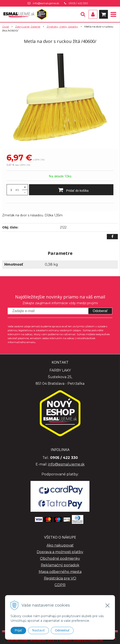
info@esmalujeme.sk (46, 3)
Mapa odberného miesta (60, 572)
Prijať (18, 630)
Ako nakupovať (60, 545)
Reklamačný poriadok (60, 565)
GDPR (60, 585)
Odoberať (100, 311)
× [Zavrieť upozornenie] (115, 638)
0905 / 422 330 (78, 3)
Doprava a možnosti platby (60, 552)
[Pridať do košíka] (71, 190)
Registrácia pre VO (60, 578)
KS (17, 190)
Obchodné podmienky (60, 558)
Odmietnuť (62, 630)
